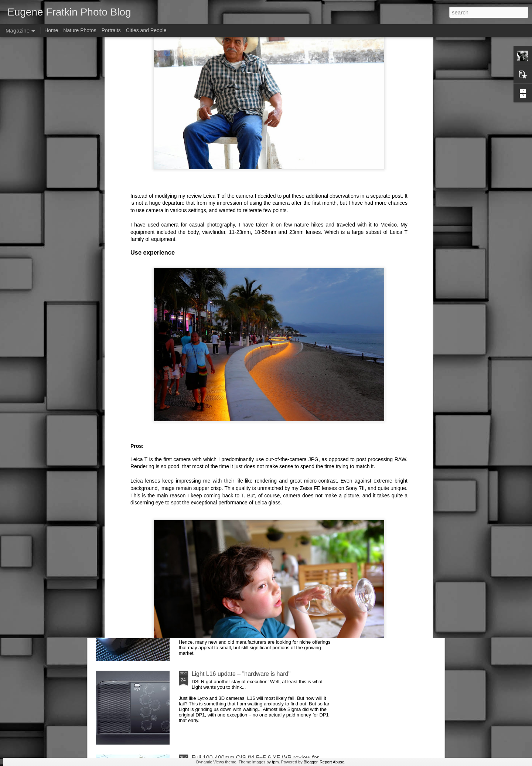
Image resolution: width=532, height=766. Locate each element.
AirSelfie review (212, 422)
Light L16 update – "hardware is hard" (241, 674)
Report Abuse (332, 762)
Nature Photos (80, 30)
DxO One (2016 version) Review (234, 590)
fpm (275, 762)
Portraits (111, 30)
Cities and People (146, 30)
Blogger (311, 762)
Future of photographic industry (233, 506)
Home (51, 30)
